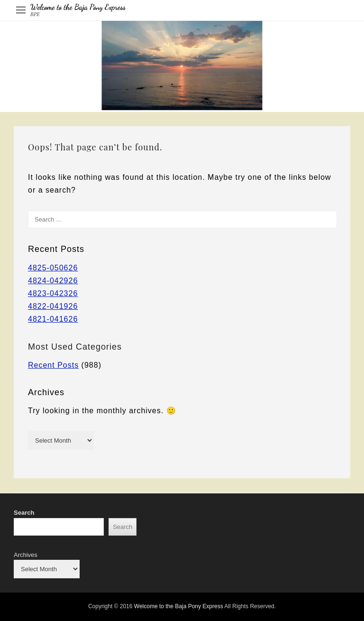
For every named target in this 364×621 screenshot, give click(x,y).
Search (24, 513)
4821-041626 (53, 319)
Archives (26, 555)
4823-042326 (53, 293)
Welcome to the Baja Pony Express (78, 7)
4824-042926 (53, 281)
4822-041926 (53, 306)
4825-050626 (53, 268)
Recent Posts (53, 365)
